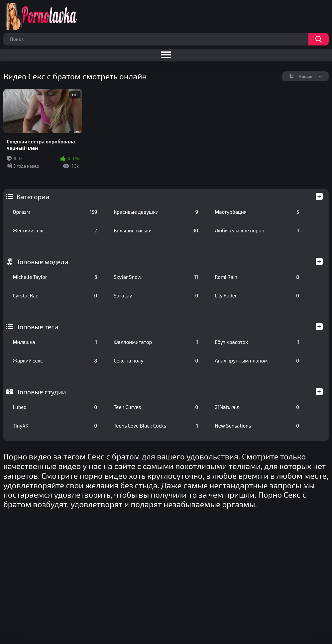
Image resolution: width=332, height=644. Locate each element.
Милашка (55, 342)
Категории (33, 197)
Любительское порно (257, 230)
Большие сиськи (156, 230)
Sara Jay (156, 295)
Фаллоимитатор (156, 342)
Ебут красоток (257, 342)
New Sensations (257, 426)
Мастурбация (257, 212)
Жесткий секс (55, 230)
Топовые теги (37, 327)
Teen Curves (156, 407)
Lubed (55, 407)
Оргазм (55, 212)
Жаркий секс (55, 361)
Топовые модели (42, 262)
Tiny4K (55, 426)
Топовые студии (41, 392)
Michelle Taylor (55, 277)
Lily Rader (257, 295)
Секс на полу (156, 361)
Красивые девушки (156, 212)
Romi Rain (257, 277)
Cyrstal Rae (55, 295)
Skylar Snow (156, 277)
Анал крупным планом (257, 361)
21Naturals (257, 407)
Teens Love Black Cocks (156, 426)
